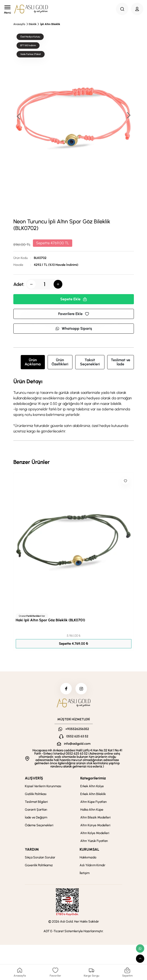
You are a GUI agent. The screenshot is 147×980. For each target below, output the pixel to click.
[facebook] (66, 689)
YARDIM (32, 849)
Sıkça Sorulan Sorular (40, 857)
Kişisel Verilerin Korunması (43, 786)
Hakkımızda (88, 857)
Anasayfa (19, 24)
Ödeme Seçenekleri (39, 825)
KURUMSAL (89, 849)
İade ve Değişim (36, 817)
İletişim (85, 873)
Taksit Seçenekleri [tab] (90, 362)
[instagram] (81, 689)
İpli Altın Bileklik (50, 24)
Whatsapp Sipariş (74, 328)
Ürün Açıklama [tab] (33, 362)
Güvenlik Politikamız (39, 865)
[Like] (125, 481)
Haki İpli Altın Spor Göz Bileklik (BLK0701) (50, 620)
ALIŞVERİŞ (34, 778)
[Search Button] (122, 9)
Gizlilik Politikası (36, 794)
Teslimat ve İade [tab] (121, 362)
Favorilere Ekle (74, 314)
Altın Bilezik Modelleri (95, 817)
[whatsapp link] (140, 949)
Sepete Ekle (74, 299)
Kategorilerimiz (93, 778)
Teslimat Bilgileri (36, 802)
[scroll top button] (140, 959)
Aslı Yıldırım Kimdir (92, 865)
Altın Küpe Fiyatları (94, 802)
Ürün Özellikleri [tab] (60, 362)
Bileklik (33, 24)
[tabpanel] (74, 406)
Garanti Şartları (36, 810)
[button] (128, 116)
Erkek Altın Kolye (92, 786)
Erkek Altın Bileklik (93, 794)
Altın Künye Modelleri (95, 825)
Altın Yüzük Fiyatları (94, 841)
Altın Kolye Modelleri (95, 833)
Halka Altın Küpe (92, 810)
